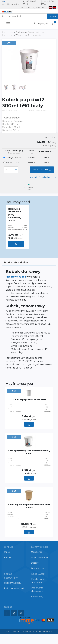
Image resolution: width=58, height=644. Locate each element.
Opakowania (22, 32)
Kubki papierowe (37, 32)
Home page (8, 32)
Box (11, 162)
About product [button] (12, 118)
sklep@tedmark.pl (11, 4)
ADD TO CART (42, 170)
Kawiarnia (36, 35)
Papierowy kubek (16, 277)
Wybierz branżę (23, 35)
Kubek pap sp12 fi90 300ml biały (29, 400)
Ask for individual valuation (43, 177)
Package (13, 158)
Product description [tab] (16, 262)
